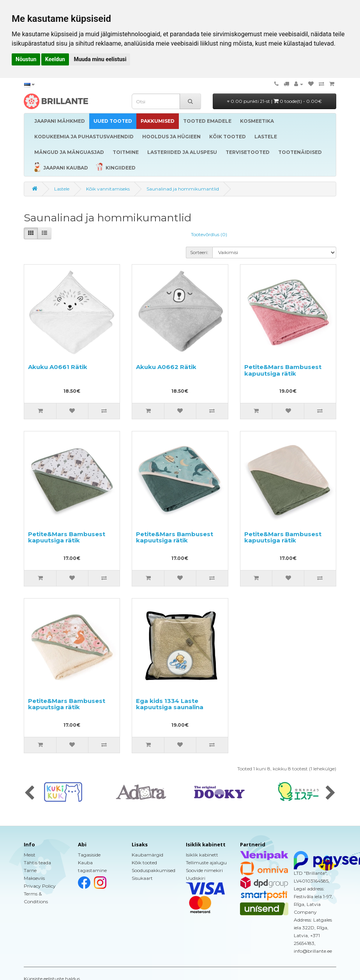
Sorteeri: (199, 252)
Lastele (62, 189)
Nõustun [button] (26, 59)
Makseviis (34, 878)
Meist (30, 855)
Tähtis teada (37, 863)
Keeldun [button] (55, 59)
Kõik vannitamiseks (108, 189)
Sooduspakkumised (154, 870)
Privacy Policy (40, 886)
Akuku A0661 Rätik (58, 367)
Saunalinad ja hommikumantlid (183, 189)
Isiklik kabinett (202, 855)
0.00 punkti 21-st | (274, 101)
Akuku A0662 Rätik (166, 367)
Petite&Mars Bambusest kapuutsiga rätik (283, 370)
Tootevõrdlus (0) (209, 234)
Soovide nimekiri (204, 870)
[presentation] (29, 793)
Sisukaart (142, 878)
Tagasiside (89, 855)
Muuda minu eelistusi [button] (100, 59)
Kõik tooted (144, 863)
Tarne (30, 870)
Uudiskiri (196, 878)
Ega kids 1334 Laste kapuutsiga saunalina (170, 704)
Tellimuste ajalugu (206, 863)
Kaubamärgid (147, 855)
